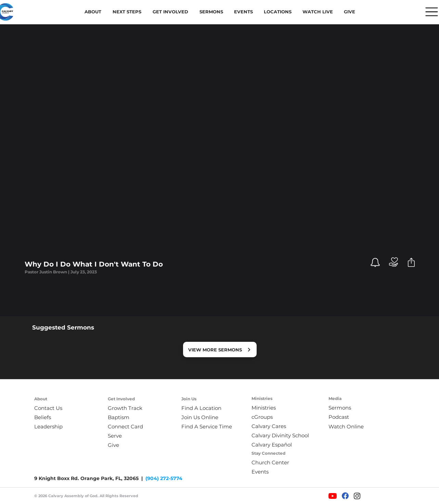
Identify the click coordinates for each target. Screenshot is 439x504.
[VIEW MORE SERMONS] (220, 350)
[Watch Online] (351, 427)
